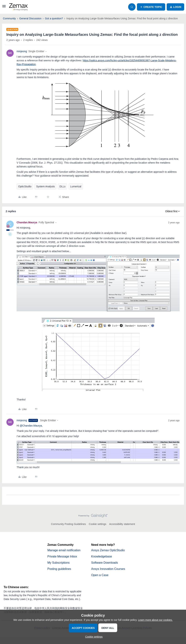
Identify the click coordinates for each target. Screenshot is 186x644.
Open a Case (100, 575)
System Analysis (45, 186)
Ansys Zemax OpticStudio (108, 550)
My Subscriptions (59, 563)
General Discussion (30, 18)
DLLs (62, 186)
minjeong (22, 51)
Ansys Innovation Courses (108, 569)
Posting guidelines (59, 569)
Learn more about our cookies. (155, 620)
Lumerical (76, 186)
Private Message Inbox (62, 556)
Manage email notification (64, 550)
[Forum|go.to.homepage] (18, 7)
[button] (4, 7)
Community (9, 18)
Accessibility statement (122, 524)
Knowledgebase (102, 556)
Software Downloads (105, 563)
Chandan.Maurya (27, 222)
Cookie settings (98, 524)
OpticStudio (25, 186)
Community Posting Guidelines (68, 524)
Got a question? (54, 18)
